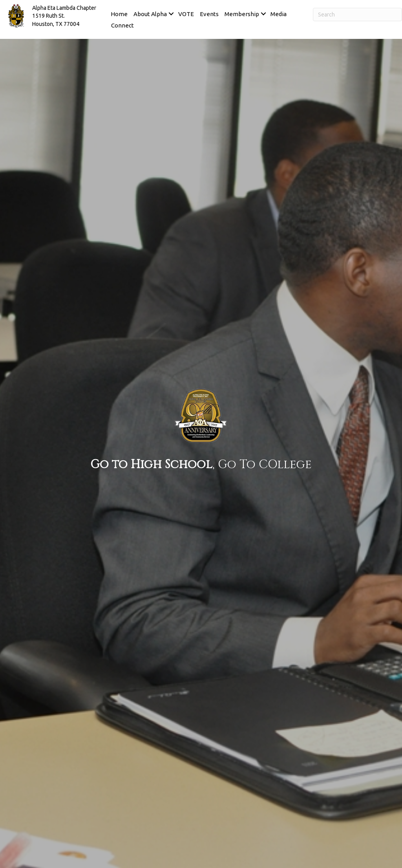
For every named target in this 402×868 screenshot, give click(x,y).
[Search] (357, 15)
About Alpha (150, 14)
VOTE (186, 14)
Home (119, 14)
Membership (242, 14)
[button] (171, 14)
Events (209, 14)
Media (279, 14)
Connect (122, 25)
